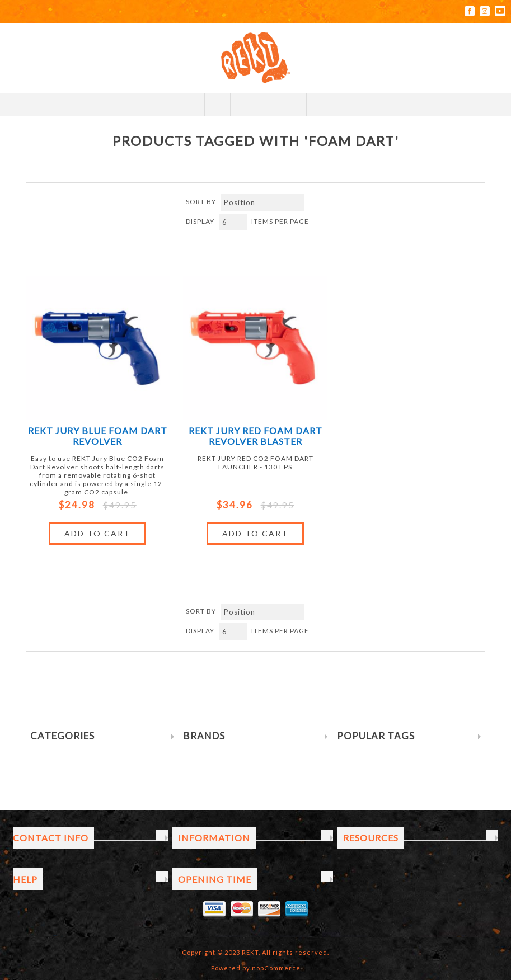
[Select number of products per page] (233, 222)
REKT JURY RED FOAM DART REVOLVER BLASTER (255, 436)
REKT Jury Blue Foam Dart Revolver (98, 436)
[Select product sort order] (262, 202)
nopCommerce (276, 968)
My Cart (268, 105)
